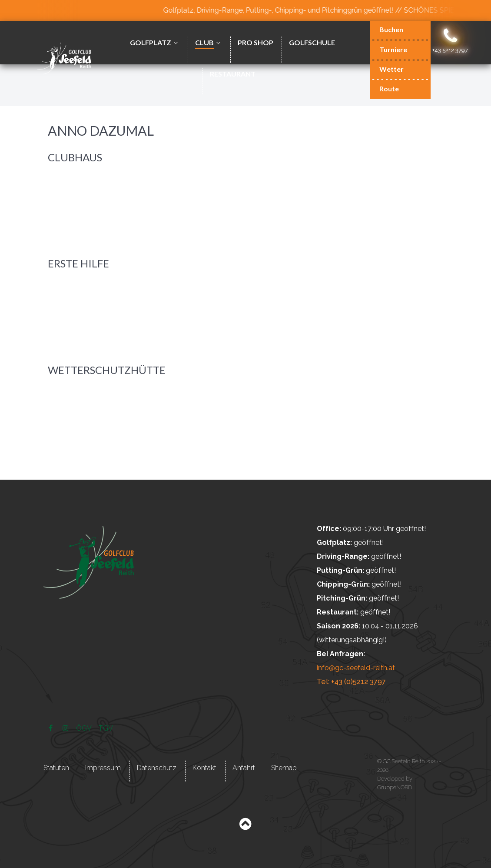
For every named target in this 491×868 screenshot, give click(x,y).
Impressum (103, 767)
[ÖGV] (84, 728)
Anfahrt (244, 767)
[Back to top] (245, 826)
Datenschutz (157, 767)
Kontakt (204, 767)
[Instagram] (66, 728)
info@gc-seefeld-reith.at (356, 668)
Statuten (56, 767)
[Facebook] (51, 728)
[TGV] (106, 728)
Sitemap (284, 767)
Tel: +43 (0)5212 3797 (350, 682)
